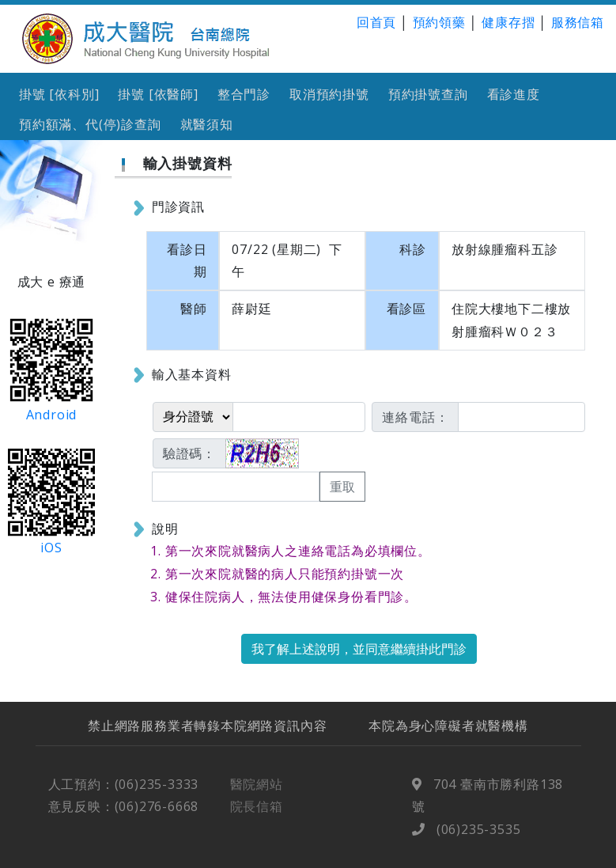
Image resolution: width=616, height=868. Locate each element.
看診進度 (514, 94)
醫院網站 (257, 794)
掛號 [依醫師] (158, 94)
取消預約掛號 (329, 94)
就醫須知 (207, 124)
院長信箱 (257, 817)
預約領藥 (439, 22)
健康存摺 (508, 22)
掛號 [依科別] (59, 94)
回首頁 (376, 22)
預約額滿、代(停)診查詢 (90, 124)
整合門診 (244, 94)
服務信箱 (578, 22)
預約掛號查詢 (428, 94)
